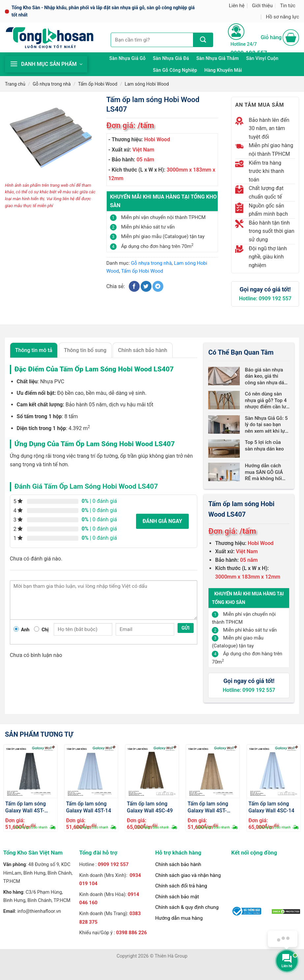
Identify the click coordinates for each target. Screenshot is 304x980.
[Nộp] (203, 40)
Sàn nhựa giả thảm (218, 58)
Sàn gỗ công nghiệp (175, 70)
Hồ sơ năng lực (282, 17)
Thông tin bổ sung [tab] (85, 350)
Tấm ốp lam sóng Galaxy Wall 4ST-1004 (26, 807)
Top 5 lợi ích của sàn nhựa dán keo (264, 446)
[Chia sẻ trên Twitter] (146, 286)
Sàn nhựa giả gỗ (127, 58)
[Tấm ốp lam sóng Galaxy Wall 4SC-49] (152, 771)
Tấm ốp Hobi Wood (98, 84)
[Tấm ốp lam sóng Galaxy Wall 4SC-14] (274, 771)
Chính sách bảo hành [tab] (142, 350)
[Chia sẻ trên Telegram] (158, 286)
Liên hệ (237, 6)
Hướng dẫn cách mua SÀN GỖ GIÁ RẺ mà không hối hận (264, 472)
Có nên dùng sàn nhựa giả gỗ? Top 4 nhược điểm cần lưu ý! (267, 401)
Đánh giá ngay (162, 521)
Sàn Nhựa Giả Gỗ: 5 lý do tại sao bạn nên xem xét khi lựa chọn (266, 425)
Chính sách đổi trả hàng (181, 886)
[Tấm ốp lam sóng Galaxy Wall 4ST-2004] (213, 771)
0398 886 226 (131, 933)
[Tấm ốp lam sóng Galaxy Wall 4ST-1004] (30, 771)
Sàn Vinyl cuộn (262, 58)
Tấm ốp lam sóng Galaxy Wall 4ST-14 (88, 807)
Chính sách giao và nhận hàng (188, 875)
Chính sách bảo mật (177, 897)
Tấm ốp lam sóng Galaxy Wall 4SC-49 (150, 807)
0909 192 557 (113, 864)
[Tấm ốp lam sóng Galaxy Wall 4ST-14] (91, 771)
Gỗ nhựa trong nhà (52, 84)
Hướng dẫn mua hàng (179, 918)
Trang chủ (15, 84)
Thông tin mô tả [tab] (34, 350)
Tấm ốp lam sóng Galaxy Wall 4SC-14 (271, 807)
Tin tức (288, 6)
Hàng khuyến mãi (223, 70)
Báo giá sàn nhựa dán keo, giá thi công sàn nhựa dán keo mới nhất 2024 (266, 377)
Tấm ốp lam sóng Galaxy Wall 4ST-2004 (208, 807)
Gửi (186, 628)
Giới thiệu (262, 6)
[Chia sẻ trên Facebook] (134, 286)
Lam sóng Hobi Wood (147, 84)
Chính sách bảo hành (178, 864)
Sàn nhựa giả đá (171, 58)
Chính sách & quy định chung (187, 907)
